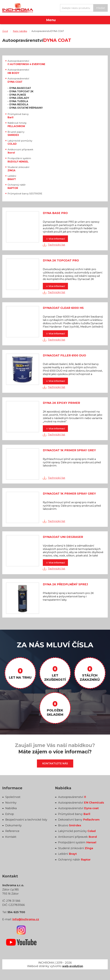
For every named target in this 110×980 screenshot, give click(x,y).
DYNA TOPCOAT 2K (21, 91)
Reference (12, 831)
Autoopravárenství (18, 80)
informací (55, 238)
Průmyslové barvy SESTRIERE (25, 194)
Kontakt (11, 837)
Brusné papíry (16, 134)
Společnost (13, 797)
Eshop (10, 814)
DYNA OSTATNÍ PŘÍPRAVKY (26, 108)
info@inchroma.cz (26, 919)
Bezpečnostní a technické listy (26, 820)
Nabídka (11, 808)
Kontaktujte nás (55, 763)
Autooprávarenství (26, 63)
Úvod (5, 31)
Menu (51, 20)
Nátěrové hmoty (17, 125)
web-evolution (73, 966)
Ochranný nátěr (17, 186)
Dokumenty (13, 825)
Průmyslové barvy (18, 116)
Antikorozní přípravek (20, 151)
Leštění (12, 178)
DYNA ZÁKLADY (19, 98)
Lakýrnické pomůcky (20, 142)
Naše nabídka (20, 31)
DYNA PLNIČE (18, 95)
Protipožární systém (19, 160)
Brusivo (70, 825)
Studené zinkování (18, 169)
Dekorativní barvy (79, 820)
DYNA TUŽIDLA (19, 101)
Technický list (57, 245)
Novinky (11, 803)
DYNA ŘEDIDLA (19, 104)
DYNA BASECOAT (20, 88)
